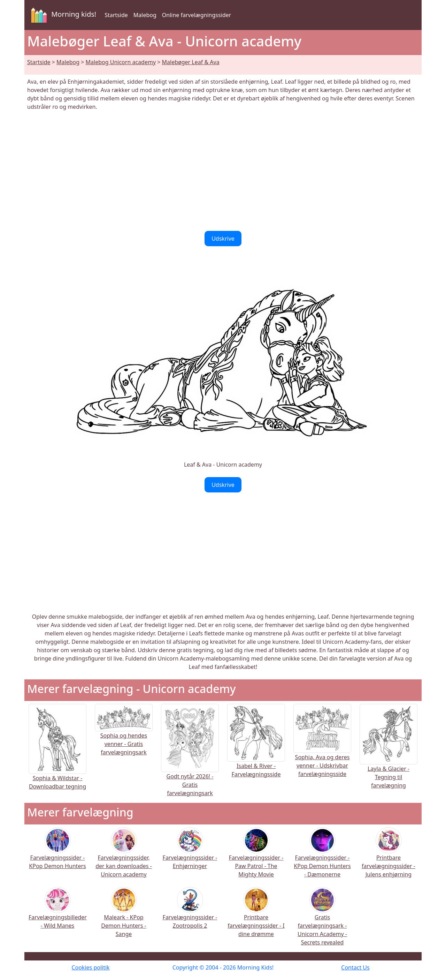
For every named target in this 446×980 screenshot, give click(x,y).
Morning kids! (62, 15)
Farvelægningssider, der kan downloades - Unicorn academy (124, 857)
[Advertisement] (223, 171)
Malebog (145, 15)
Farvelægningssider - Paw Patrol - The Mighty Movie (256, 857)
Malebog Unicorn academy (121, 62)
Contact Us (355, 967)
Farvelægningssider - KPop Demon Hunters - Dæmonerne (322, 857)
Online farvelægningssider (197, 15)
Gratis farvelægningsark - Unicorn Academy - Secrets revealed (322, 921)
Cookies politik (90, 967)
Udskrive (223, 239)
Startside (116, 15)
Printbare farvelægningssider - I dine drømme (256, 917)
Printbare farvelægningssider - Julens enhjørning (389, 857)
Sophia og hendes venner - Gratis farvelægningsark (124, 735)
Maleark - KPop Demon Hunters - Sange (124, 917)
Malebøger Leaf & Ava (191, 62)
